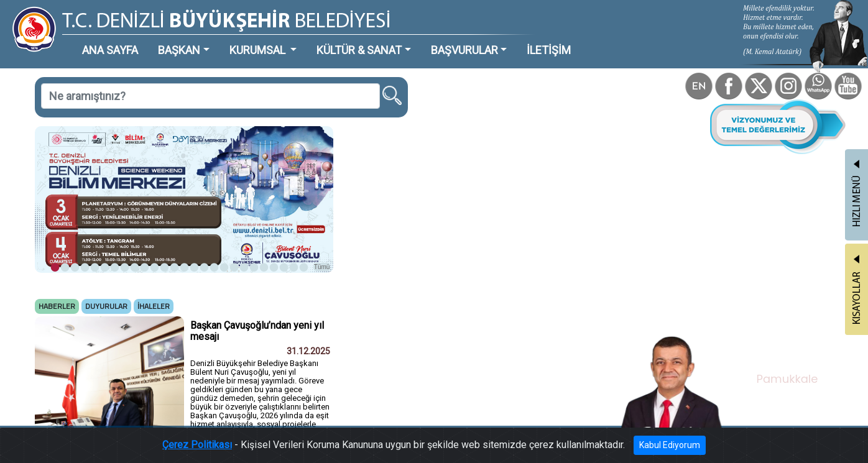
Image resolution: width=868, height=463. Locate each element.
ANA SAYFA (110, 50)
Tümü (322, 267)
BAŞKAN (179, 50)
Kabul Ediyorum (670, 445)
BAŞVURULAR (464, 50)
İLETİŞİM (549, 50)
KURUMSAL (259, 50)
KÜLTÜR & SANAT (359, 50)
